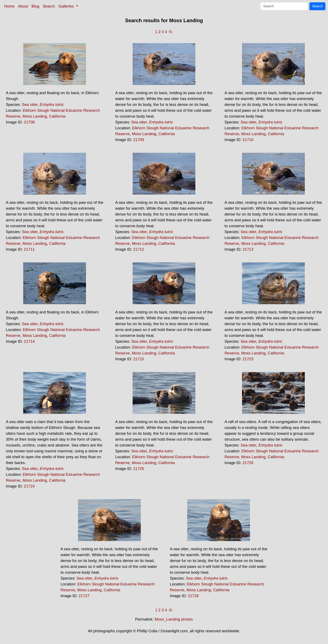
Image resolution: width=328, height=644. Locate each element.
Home (9, 6)
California (57, 116)
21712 (139, 249)
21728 (193, 596)
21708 (29, 122)
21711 (29, 249)
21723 (248, 359)
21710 (248, 140)
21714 (29, 341)
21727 (84, 596)
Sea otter (30, 105)
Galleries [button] (67, 6)
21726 (248, 463)
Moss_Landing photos (174, 619)
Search (49, 6)
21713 (248, 249)
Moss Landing (35, 116)
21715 (139, 359)
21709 (139, 140)
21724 (29, 486)
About (23, 6)
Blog (35, 6)
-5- (171, 32)
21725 (139, 469)
